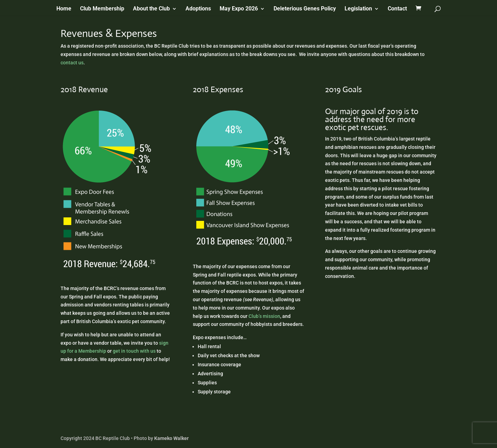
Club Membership (102, 9)
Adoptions (198, 9)
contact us (72, 63)
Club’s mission (264, 316)
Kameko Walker (171, 438)
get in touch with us (134, 351)
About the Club (151, 9)
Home (64, 9)
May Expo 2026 (239, 9)
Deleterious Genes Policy (305, 9)
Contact (397, 9)
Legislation (358, 9)
